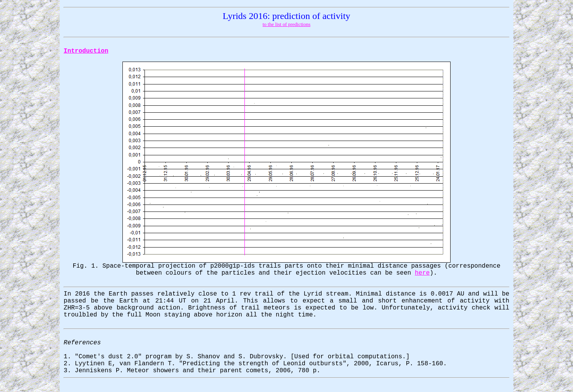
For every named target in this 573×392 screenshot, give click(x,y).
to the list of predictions (286, 24)
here (422, 273)
